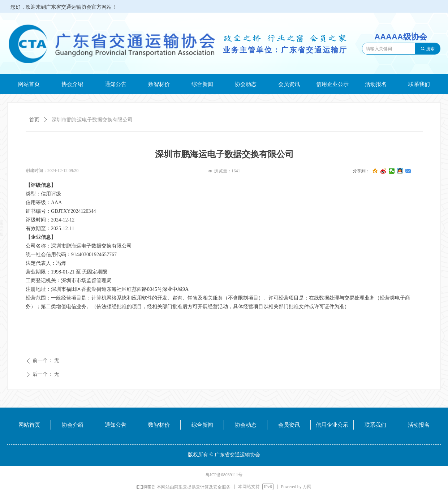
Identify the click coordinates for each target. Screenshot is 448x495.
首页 (34, 120)
